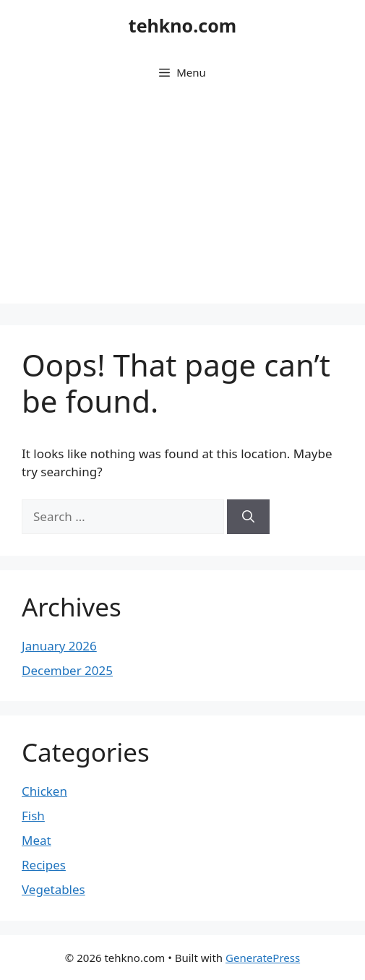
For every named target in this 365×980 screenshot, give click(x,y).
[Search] (248, 517)
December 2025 (67, 670)
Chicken (44, 791)
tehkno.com (182, 25)
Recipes (44, 865)
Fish (33, 816)
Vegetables (53, 889)
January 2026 (59, 646)
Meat (36, 840)
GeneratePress (263, 958)
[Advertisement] (182, 202)
